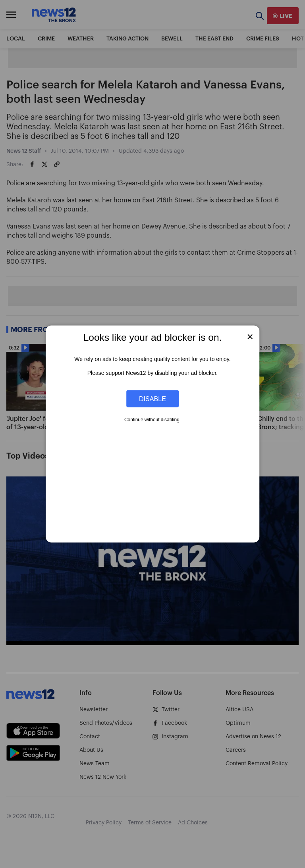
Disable (152, 398)
